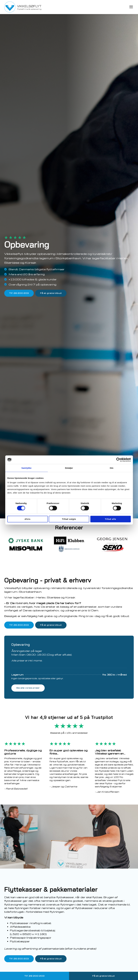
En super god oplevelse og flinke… (69, 752)
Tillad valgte (69, 519)
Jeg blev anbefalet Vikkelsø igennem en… (110, 752)
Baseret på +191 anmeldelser (69, 733)
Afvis (28, 519)
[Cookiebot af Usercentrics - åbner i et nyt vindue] (118, 460)
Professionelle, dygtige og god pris (23, 752)
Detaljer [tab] (69, 468)
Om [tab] (112, 468)
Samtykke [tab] (26, 468)
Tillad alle (110, 519)
